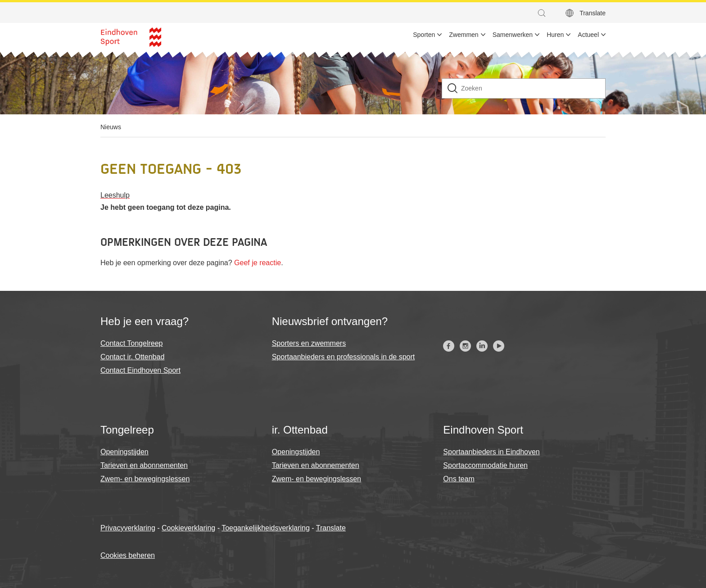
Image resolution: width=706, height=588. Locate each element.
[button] (544, 13)
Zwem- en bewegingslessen (145, 479)
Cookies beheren (128, 555)
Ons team (459, 479)
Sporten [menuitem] (424, 35)
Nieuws (111, 127)
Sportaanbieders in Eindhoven (491, 452)
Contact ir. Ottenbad (132, 357)
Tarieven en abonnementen (144, 465)
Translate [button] (593, 13)
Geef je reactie (258, 263)
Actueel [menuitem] (588, 35)
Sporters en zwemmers (309, 343)
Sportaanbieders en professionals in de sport (344, 357)
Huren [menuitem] (555, 35)
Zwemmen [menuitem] (464, 35)
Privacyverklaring (128, 528)
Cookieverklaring (188, 528)
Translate (331, 528)
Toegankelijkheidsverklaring (266, 528)
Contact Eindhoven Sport (140, 370)
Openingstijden (124, 452)
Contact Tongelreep (131, 343)
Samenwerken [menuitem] (513, 35)
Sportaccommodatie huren (485, 465)
